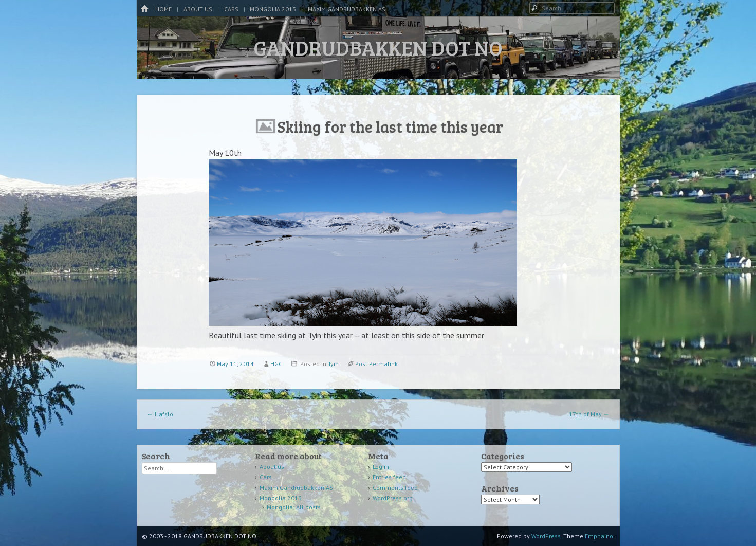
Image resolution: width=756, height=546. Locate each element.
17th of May (589, 414)
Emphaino (599, 536)
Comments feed (395, 488)
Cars (231, 9)
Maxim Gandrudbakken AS (347, 9)
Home (163, 9)
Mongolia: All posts (294, 507)
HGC (276, 364)
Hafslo (160, 414)
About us (198, 9)
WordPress (546, 536)
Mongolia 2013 (273, 9)
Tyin (333, 364)
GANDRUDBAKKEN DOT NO (378, 47)
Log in (381, 467)
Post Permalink (376, 364)
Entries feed (389, 477)
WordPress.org (393, 498)
